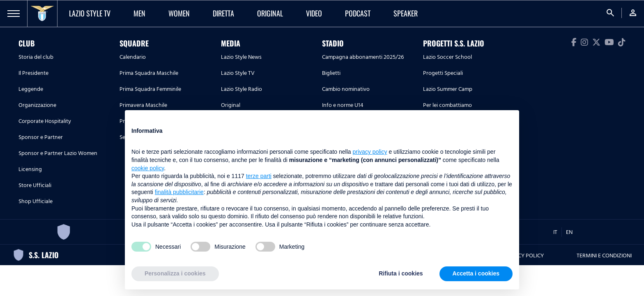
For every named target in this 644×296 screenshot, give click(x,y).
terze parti (259, 176)
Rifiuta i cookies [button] (401, 273)
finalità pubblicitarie (179, 192)
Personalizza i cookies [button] (175, 273)
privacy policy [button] (370, 152)
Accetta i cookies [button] (476, 273)
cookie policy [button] (148, 168)
